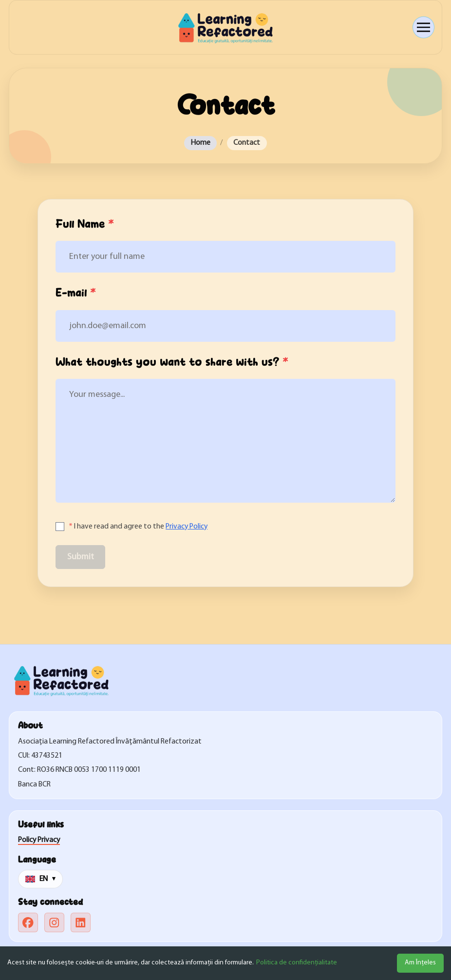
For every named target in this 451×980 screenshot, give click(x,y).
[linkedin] (81, 923)
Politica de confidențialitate (297, 963)
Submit (81, 557)
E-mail (76, 293)
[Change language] (40, 879)
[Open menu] (423, 28)
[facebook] (28, 923)
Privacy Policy (187, 527)
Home (201, 143)
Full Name (85, 224)
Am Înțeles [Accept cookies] (420, 963)
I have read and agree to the (138, 527)
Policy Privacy (39, 840)
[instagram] (54, 923)
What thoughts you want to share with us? (172, 362)
